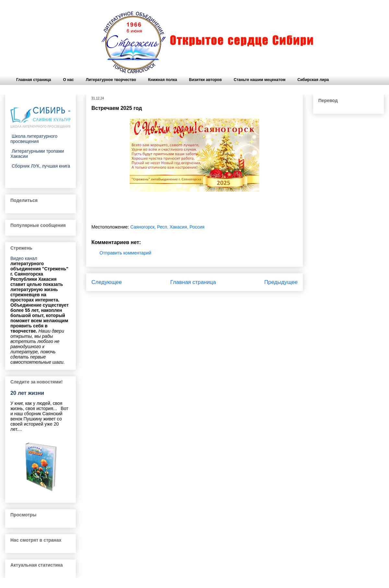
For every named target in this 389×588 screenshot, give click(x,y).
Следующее (107, 282)
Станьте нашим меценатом (259, 80)
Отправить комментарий (125, 253)
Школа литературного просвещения (34, 139)
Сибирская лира (313, 80)
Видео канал (24, 258)
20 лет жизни (27, 393)
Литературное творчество (111, 80)
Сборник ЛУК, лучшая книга (40, 166)
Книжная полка (163, 80)
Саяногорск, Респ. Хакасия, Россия (167, 227)
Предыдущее (281, 282)
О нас (69, 80)
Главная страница (34, 80)
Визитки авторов (205, 80)
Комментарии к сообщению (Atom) (213, 300)
